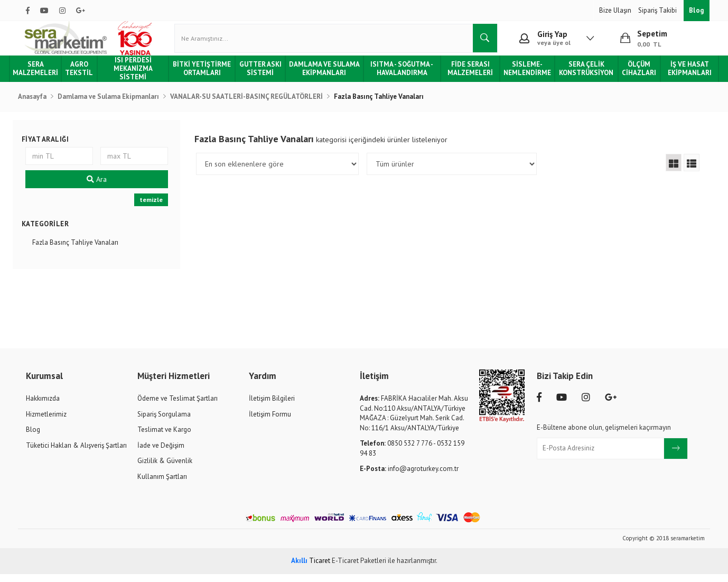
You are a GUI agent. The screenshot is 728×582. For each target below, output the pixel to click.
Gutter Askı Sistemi (264, 76)
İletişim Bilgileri (272, 406)
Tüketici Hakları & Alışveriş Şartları (76, 453)
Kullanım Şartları (162, 484)
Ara (101, 188)
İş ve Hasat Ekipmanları (681, 76)
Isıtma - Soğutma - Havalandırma (401, 76)
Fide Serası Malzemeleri (468, 76)
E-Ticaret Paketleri (359, 569)
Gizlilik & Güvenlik (165, 469)
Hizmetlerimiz (46, 422)
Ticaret (311, 569)
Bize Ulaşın (616, 10)
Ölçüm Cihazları (632, 76)
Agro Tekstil (88, 76)
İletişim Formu (270, 422)
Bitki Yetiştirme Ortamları (207, 76)
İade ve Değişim (161, 453)
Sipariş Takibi (658, 10)
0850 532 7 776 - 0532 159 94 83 (412, 457)
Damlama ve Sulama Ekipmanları (326, 77)
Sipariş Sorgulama (164, 422)
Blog (697, 10)
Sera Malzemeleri (44, 76)
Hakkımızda (43, 406)
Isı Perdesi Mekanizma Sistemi (140, 77)
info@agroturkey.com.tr (409, 477)
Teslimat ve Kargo (164, 437)
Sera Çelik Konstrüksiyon (581, 76)
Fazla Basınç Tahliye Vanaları (81, 250)
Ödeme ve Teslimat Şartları (178, 406)
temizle (154, 208)
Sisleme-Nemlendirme (523, 76)
